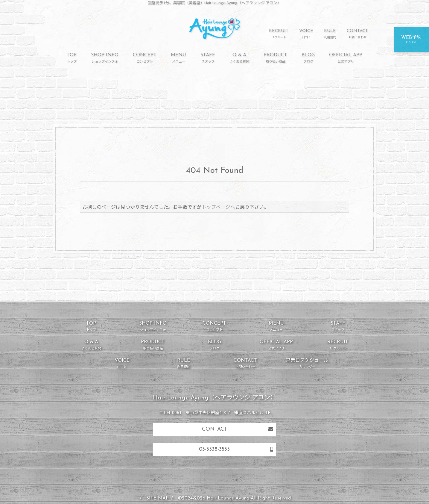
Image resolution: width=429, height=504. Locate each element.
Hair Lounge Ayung (228, 498)
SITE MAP (158, 498)
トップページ (216, 207)
